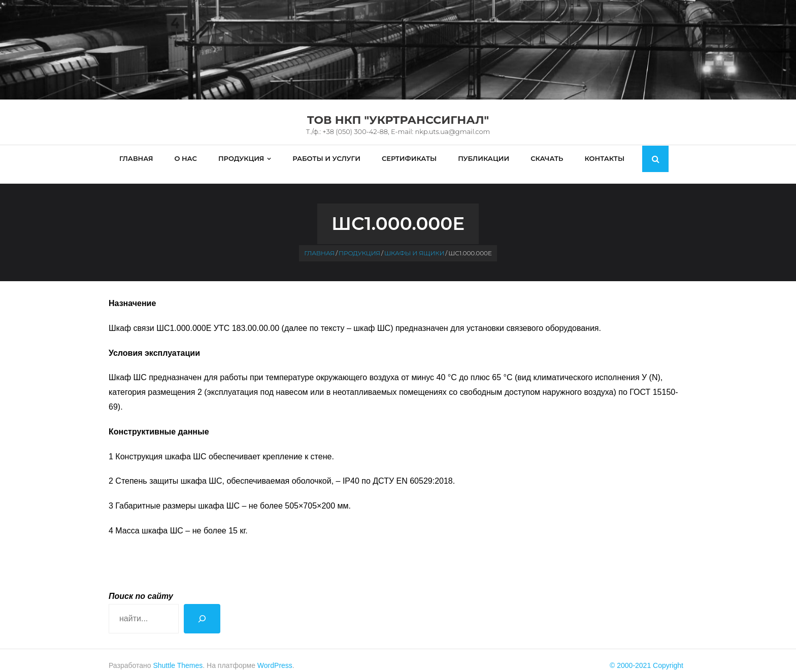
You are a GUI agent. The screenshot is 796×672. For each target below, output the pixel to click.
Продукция (359, 243)
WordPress (275, 655)
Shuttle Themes (178, 655)
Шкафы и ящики (414, 243)
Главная (319, 243)
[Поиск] (202, 608)
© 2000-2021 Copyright (646, 655)
